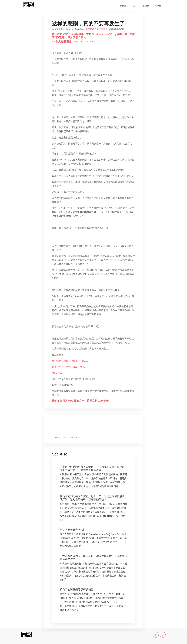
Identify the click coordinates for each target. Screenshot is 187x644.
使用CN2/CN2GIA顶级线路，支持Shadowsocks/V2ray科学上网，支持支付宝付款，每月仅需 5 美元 (93, 36)
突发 (101, 29)
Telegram (145, 6)
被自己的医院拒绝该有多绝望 (77, 589)
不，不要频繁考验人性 (73, 530)
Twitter (158, 6)
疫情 (97, 29)
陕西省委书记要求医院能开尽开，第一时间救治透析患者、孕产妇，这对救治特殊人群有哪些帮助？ (94, 498)
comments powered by (66, 437)
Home (123, 6)
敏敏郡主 (59, 29)
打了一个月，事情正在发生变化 (68, 367)
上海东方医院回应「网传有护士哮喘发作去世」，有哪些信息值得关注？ (94, 557)
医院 (88, 29)
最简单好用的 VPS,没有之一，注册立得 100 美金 (80, 401)
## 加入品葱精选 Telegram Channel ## (75, 41)
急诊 (92, 29)
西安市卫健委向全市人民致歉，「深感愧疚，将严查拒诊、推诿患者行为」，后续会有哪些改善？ (94, 468)
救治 (105, 29)
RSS (133, 6)
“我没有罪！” (59, 373)
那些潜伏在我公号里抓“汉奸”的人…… (71, 361)
